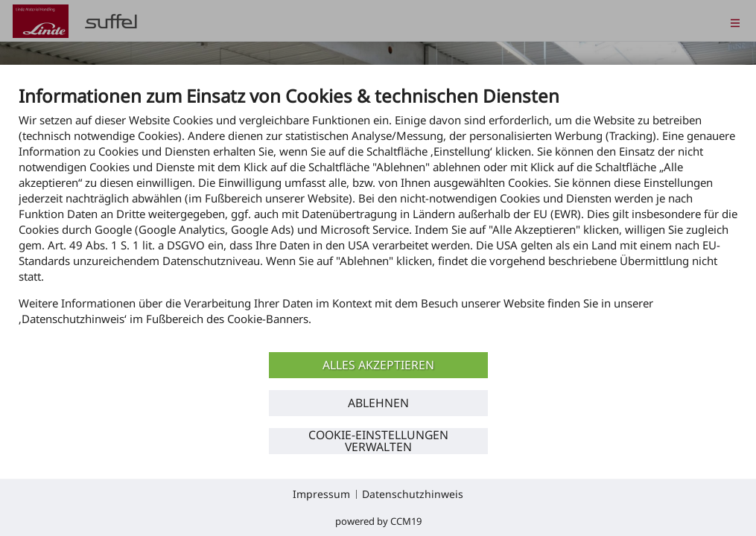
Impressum (321, 494)
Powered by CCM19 (378, 521)
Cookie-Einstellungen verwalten (378, 441)
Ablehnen (378, 403)
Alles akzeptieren (378, 365)
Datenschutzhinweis (413, 494)
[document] (378, 217)
